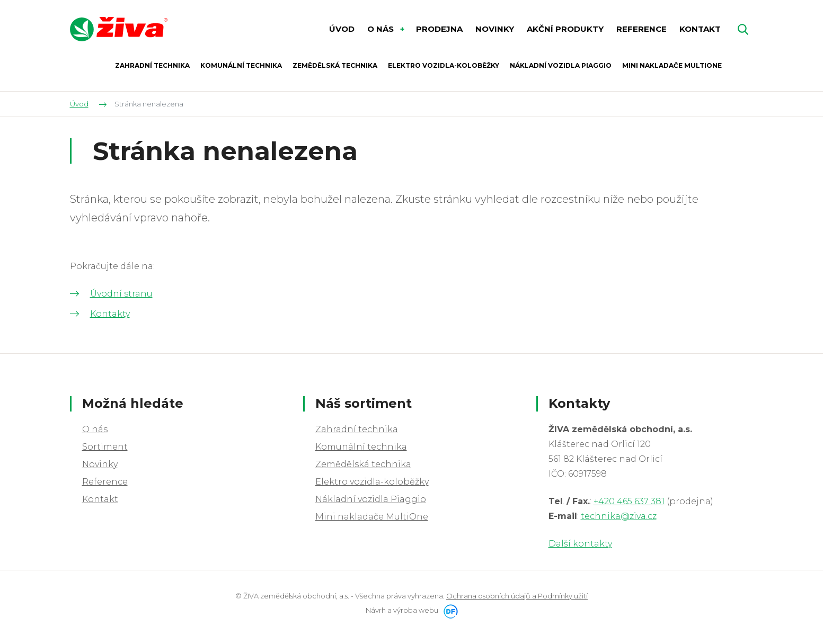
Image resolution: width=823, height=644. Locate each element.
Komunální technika (361, 447)
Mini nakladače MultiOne (372, 517)
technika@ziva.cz (619, 516)
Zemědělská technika (363, 464)
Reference (105, 482)
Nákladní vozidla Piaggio (371, 499)
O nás (95, 429)
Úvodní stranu (121, 294)
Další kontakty (580, 544)
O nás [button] (382, 29)
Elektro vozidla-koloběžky (372, 482)
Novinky (100, 464)
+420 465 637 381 (629, 501)
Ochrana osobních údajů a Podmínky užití (517, 596)
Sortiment (105, 447)
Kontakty (110, 314)
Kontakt (100, 499)
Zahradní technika (357, 429)
